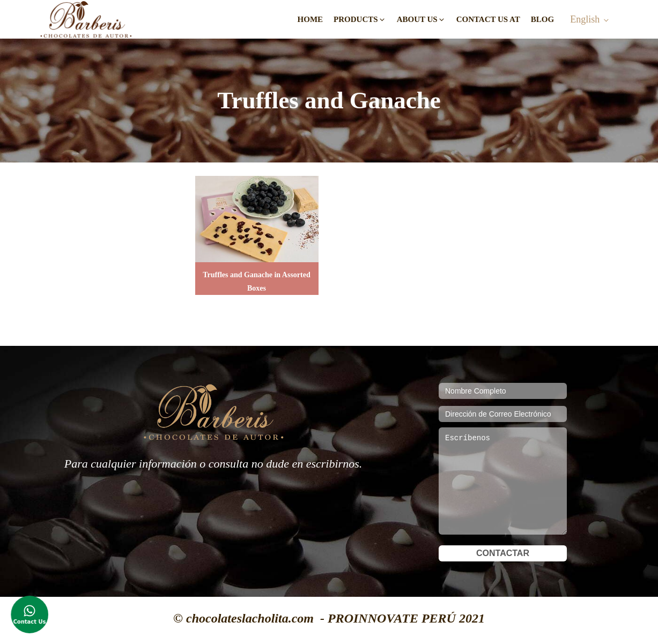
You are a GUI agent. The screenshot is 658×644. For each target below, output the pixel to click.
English (585, 19)
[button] (360, 20)
